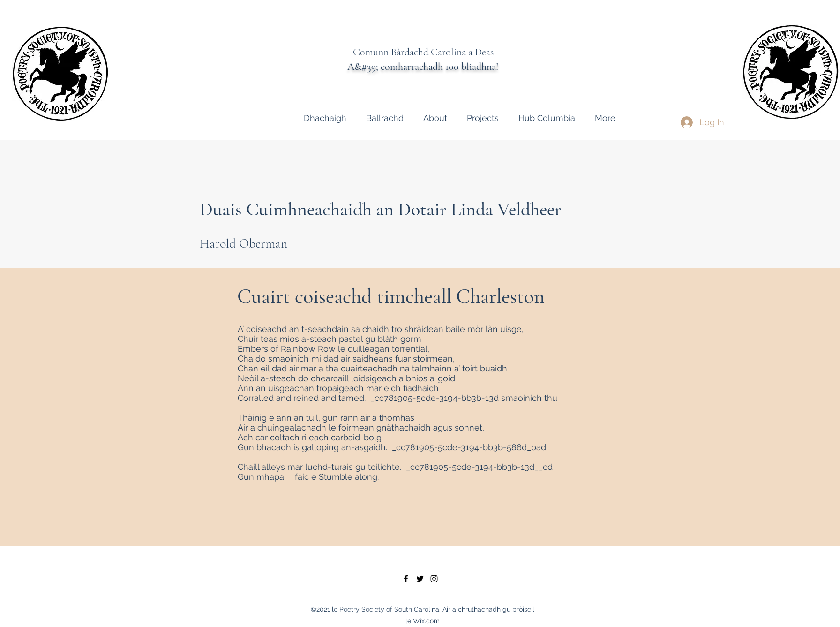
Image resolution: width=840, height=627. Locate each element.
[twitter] (420, 579)
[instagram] (434, 579)
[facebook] (406, 579)
